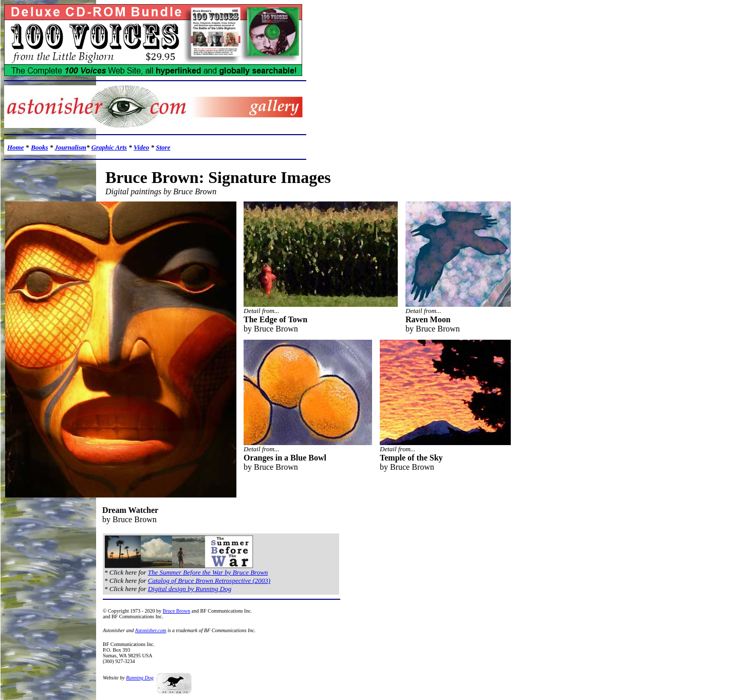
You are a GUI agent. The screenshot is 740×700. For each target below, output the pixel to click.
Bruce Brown (176, 611)
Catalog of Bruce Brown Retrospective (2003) (209, 581)
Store (163, 147)
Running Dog (140, 678)
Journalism (70, 147)
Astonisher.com (151, 630)
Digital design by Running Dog (190, 589)
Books (39, 147)
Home (16, 147)
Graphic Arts (109, 147)
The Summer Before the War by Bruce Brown (208, 572)
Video (141, 147)
